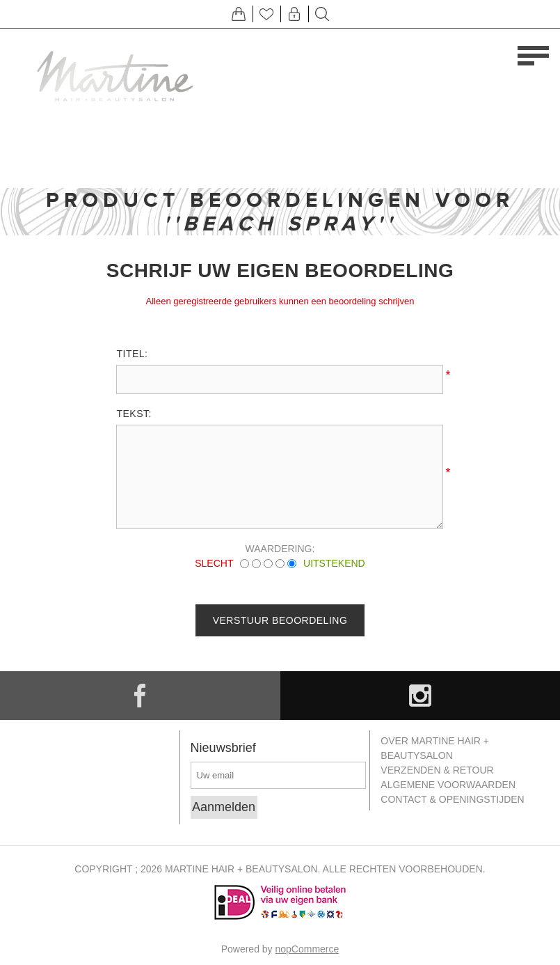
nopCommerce (307, 949)
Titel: (132, 354)
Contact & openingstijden (452, 799)
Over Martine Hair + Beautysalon (435, 748)
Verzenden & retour (437, 770)
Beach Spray (280, 223)
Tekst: (134, 414)
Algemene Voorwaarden (448, 785)
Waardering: (280, 549)
